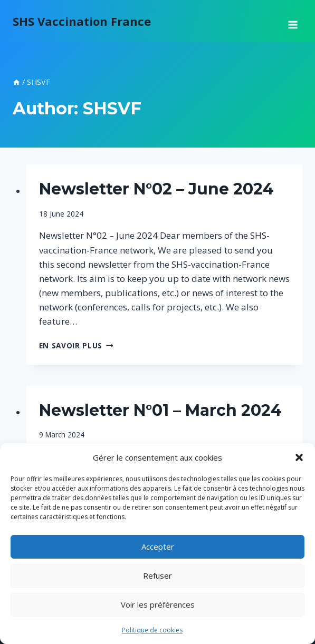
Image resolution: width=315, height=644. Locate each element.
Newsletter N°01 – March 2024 (160, 410)
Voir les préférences (158, 604)
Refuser (157, 575)
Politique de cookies (152, 630)
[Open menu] (293, 21)
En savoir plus (76, 345)
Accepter (158, 547)
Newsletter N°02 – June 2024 (156, 189)
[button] (299, 457)
